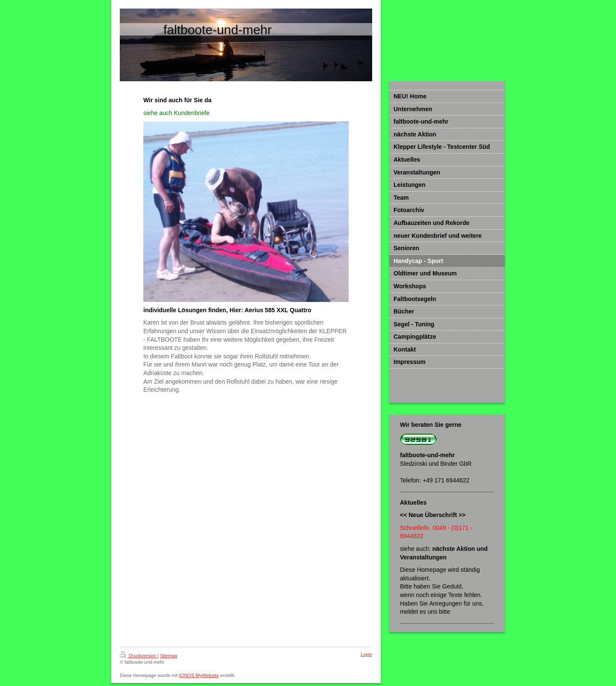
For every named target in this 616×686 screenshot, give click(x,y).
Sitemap (169, 656)
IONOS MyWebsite (199, 675)
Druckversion (139, 656)
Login (366, 654)
